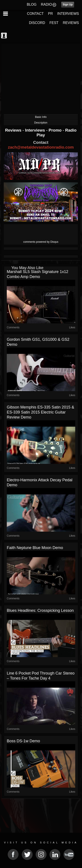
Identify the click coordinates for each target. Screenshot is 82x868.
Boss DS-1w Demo (23, 741)
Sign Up (68, 5)
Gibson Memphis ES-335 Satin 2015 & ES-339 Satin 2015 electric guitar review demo (40, 412)
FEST (54, 23)
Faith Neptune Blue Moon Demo (35, 548)
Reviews (14, 130)
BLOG (32, 4)
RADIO (46, 4)
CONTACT (35, 14)
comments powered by (41, 242)
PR (50, 14)
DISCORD (37, 23)
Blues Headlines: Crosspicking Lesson (40, 610)
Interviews (35, 130)
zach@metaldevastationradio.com (41, 147)
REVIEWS (71, 23)
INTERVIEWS (68, 14)
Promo (56, 130)
